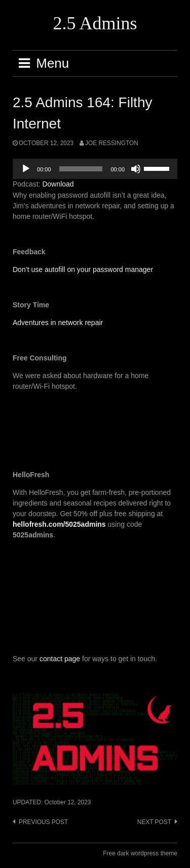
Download (58, 184)
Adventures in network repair (58, 323)
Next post (154, 822)
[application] (95, 169)
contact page (60, 659)
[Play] (26, 169)
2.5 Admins (95, 23)
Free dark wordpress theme (140, 853)
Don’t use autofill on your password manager (83, 269)
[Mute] (136, 169)
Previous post (43, 822)
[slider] (81, 169)
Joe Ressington (112, 143)
